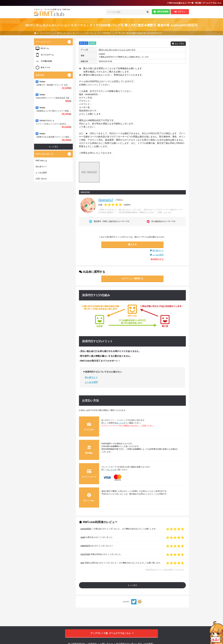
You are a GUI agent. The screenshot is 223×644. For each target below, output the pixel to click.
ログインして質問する (132, 278)
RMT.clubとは (41, 161)
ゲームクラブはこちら (112, 633)
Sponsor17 (106, 200)
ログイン (180, 12)
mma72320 (85, 554)
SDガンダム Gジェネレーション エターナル (117, 50)
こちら (121, 423)
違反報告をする (157, 259)
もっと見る (132, 585)
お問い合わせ (41, 179)
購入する (132, 244)
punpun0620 (86, 529)
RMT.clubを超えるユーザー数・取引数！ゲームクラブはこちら (194, 3)
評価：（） (115, 205)
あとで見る (180, 44)
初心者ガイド (158, 250)
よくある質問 (158, 255)
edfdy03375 (85, 546)
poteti (83, 537)
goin (82, 563)
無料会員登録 (161, 12)
